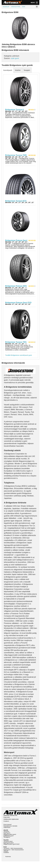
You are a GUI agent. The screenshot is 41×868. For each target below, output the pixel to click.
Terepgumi (7, 837)
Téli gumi (6, 832)
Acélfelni (6, 852)
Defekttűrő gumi (8, 836)
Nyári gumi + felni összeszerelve (14, 850)
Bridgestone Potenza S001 (16, 286)
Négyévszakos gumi (10, 834)
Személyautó (8, 70)
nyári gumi (15, 58)
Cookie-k (6, 821)
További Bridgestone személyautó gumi (19, 355)
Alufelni (6, 851)
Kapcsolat (7, 817)
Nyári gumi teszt (9, 843)
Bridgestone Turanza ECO (16, 201)
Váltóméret (7, 827)
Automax (8, 856)
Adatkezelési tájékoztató (11, 819)
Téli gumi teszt (8, 841)
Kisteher (18, 70)
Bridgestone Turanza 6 (14, 110)
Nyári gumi (7, 833)
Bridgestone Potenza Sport (16, 240)
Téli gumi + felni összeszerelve (13, 848)
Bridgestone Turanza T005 (16, 155)
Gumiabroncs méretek (10, 826)
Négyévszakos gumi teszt (11, 844)
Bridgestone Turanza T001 (16, 342)
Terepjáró (27, 70)
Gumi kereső (7, 825)
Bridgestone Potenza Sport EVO (18, 303)
